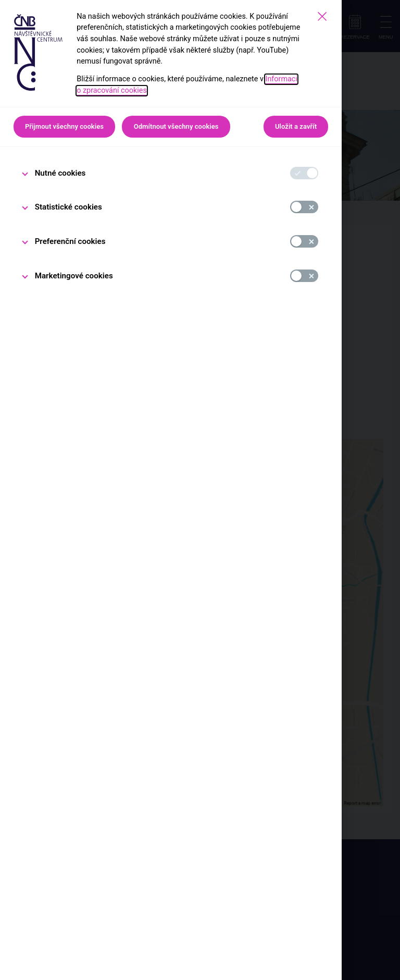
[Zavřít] (322, 16)
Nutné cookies (60, 173)
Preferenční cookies (70, 241)
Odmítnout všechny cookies (176, 126)
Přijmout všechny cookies (64, 126)
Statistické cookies (68, 207)
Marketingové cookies (74, 276)
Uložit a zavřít (296, 126)
